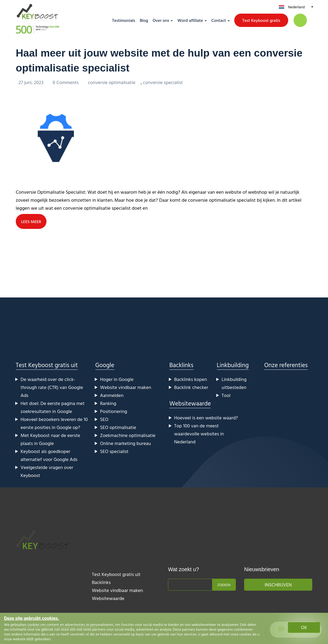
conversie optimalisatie (112, 82)
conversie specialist (163, 82)
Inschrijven (278, 584)
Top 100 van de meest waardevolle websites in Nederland (199, 433)
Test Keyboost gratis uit (47, 365)
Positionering (114, 411)
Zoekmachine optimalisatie (128, 435)
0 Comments (66, 82)
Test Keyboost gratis (261, 20)
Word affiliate (190, 20)
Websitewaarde (190, 403)
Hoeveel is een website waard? (206, 417)
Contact (219, 20)
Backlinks (181, 365)
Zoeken (224, 584)
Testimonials (124, 20)
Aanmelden (112, 395)
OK (304, 627)
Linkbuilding (233, 365)
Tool (226, 395)
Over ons (161, 20)
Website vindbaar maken (126, 387)
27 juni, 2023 (32, 82)
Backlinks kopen (191, 379)
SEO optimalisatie (118, 427)
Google (105, 365)
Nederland (296, 7)
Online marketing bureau (126, 443)
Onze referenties (286, 365)
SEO (104, 419)
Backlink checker (191, 387)
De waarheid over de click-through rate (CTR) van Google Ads (52, 387)
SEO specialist (114, 451)
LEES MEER (31, 221)
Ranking (108, 403)
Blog (144, 20)
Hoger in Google (117, 379)
